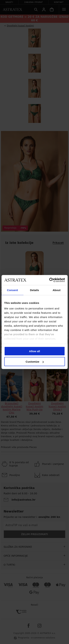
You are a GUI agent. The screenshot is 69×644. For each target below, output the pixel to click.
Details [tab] (35, 290)
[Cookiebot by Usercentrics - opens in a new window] (49, 280)
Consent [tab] (13, 290)
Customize (35, 362)
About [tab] (57, 290)
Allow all (34, 351)
